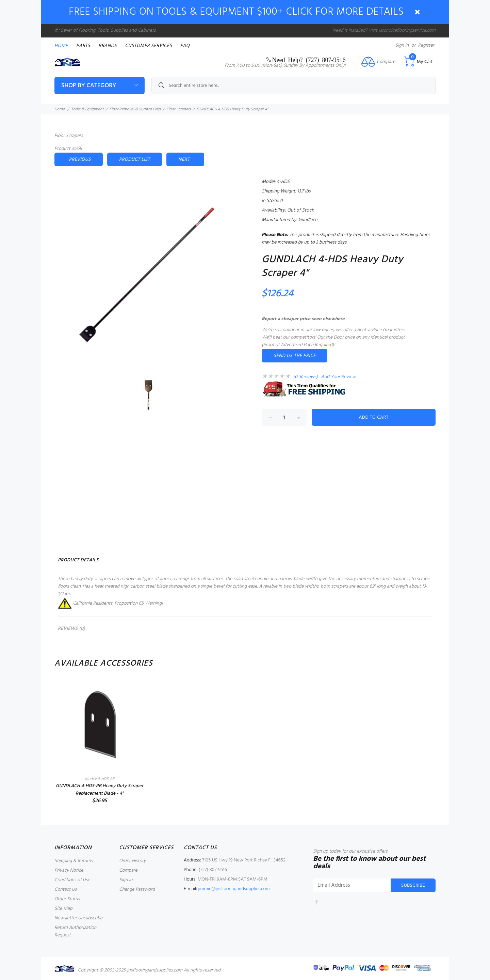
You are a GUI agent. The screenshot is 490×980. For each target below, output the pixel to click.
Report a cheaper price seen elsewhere (303, 319)
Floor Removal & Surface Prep (135, 109)
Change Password (137, 890)
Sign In (402, 45)
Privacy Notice (69, 870)
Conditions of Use (72, 880)
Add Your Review (339, 377)
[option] (100, 742)
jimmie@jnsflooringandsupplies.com (234, 889)
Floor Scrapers (179, 109)
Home (61, 46)
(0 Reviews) (306, 377)
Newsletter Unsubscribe (78, 918)
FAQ (185, 46)
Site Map (63, 909)
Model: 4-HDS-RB (100, 779)
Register (426, 45)
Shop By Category (89, 86)
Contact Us (66, 890)
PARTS (83, 46)
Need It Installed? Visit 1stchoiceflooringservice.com (384, 30)
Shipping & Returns (74, 861)
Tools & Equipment (87, 109)
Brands (108, 46)
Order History (133, 861)
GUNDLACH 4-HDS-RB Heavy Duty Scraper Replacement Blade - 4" (100, 790)
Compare (128, 870)
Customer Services (148, 46)
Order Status (67, 899)
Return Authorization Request (75, 931)
